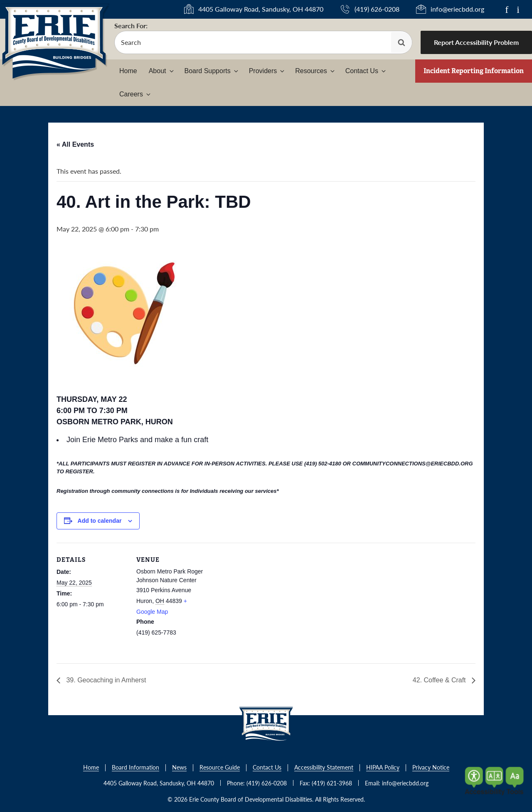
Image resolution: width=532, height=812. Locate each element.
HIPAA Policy (383, 768)
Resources (315, 71)
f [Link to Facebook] (507, 10)
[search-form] (263, 42)
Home (128, 71)
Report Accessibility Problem (476, 42)
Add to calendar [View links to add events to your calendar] (100, 521)
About (162, 71)
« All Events (75, 144)
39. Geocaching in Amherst (105, 680)
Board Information (135, 768)
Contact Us (366, 71)
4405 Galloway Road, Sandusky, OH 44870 (261, 9)
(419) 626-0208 (377, 9)
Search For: (131, 26)
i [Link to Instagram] (518, 10)
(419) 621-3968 (332, 783)
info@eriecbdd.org (457, 9)
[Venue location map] (260, 600)
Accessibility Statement (324, 768)
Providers (267, 71)
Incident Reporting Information (474, 71)
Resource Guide (220, 768)
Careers (135, 94)
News (179, 768)
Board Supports (212, 71)
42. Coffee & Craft (440, 680)
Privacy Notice (431, 768)
